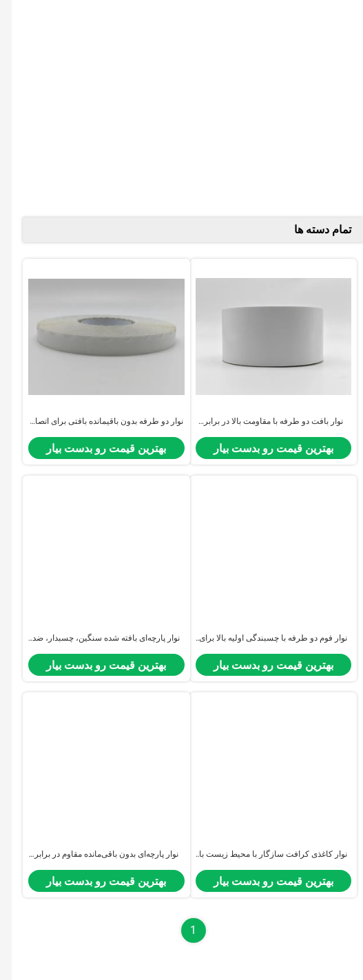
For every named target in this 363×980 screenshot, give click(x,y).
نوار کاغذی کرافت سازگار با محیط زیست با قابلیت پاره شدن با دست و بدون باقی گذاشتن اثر (262, 855)
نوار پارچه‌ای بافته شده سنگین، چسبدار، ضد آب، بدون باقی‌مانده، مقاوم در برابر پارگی (94, 639)
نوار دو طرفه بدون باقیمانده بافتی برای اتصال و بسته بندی (94, 422)
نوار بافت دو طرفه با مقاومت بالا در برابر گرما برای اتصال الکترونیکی (262, 422)
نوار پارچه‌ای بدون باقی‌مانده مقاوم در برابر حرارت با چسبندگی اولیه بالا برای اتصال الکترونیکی (95, 855)
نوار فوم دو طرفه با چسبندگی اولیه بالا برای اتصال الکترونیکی (261, 639)
